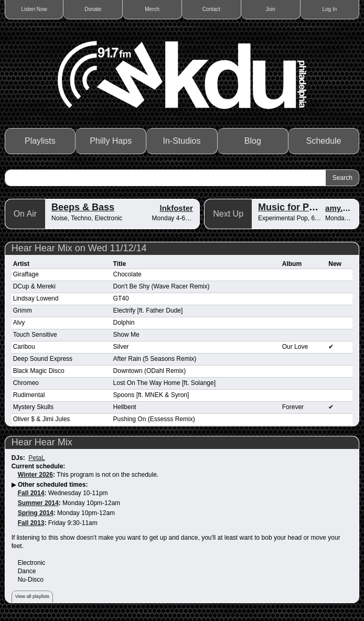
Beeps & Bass (83, 207)
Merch (152, 9)
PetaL (36, 458)
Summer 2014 (38, 503)
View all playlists (32, 596)
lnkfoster (176, 208)
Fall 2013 (31, 523)
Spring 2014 (36, 513)
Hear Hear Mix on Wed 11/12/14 (79, 248)
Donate (93, 9)
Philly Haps (111, 141)
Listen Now (34, 9)
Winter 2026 (35, 475)
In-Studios (182, 141)
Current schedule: (39, 466)
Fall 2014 (31, 493)
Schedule (324, 141)
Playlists (40, 141)
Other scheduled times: (53, 485)
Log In (330, 9)
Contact (211, 9)
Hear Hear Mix (42, 442)
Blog (253, 141)
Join (270, 9)
